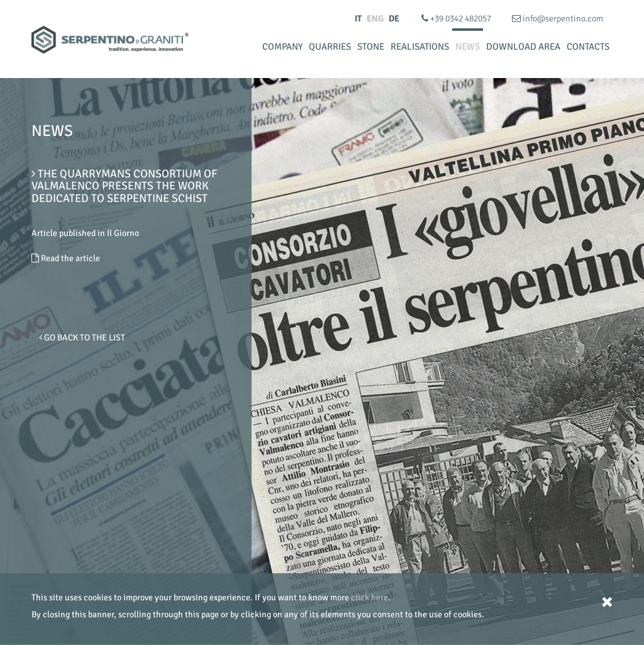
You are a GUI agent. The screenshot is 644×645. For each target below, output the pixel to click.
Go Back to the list (82, 338)
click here (369, 597)
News (468, 47)
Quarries (330, 47)
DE (394, 19)
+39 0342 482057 (457, 19)
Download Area (523, 47)
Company (282, 47)
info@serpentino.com (558, 19)
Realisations (420, 47)
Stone (371, 47)
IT (358, 19)
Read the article (66, 258)
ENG (375, 19)
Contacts (588, 47)
